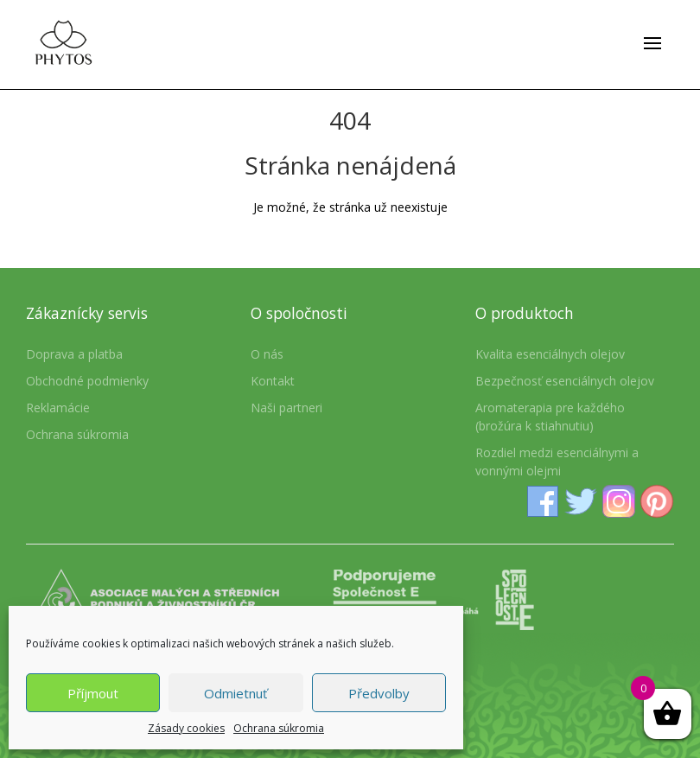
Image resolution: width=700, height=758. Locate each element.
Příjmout (93, 693)
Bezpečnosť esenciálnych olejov (565, 381)
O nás (267, 354)
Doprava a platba (74, 354)
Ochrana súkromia (279, 728)
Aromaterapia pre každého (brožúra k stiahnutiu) (550, 417)
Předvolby (379, 693)
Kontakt (273, 381)
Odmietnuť (235, 693)
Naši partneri (286, 408)
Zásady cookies (186, 728)
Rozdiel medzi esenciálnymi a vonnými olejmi (557, 462)
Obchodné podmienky (87, 381)
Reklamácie (58, 408)
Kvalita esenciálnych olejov (550, 354)
